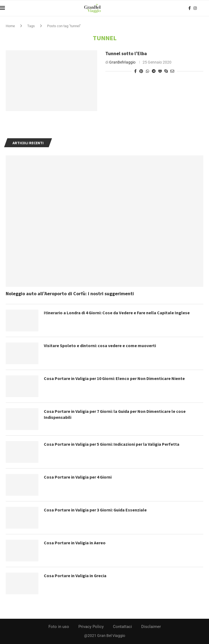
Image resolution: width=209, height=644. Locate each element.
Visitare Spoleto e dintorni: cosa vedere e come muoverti (100, 345)
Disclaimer (151, 627)
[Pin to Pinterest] (141, 71)
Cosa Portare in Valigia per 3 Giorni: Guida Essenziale (96, 510)
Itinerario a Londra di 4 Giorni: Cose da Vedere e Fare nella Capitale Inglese (117, 313)
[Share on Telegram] (154, 71)
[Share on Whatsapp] (147, 71)
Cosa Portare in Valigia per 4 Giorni (78, 477)
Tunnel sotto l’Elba (126, 53)
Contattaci (122, 627)
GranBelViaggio (122, 62)
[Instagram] (195, 8)
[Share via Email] (172, 71)
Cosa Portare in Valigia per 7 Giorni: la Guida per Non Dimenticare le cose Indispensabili (115, 414)
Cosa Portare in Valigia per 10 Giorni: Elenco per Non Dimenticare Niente (114, 378)
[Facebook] (190, 8)
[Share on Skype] (166, 71)
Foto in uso (59, 627)
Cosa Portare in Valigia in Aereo (75, 543)
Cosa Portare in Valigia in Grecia (75, 576)
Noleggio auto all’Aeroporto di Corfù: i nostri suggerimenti (70, 293)
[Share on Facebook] (135, 71)
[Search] (206, 8)
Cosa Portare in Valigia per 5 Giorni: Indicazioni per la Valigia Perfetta (112, 444)
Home (10, 26)
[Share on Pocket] (160, 71)
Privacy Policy (91, 627)
